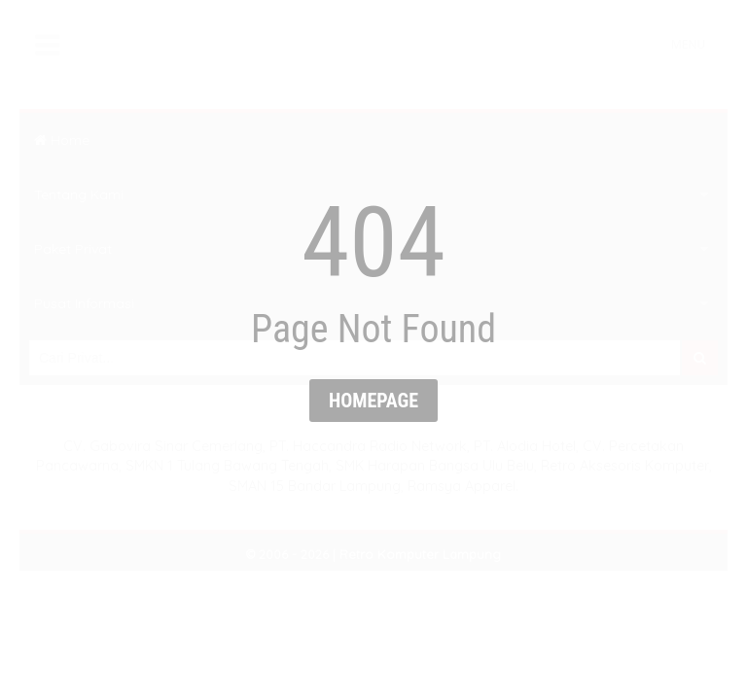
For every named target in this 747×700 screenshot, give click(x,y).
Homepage (373, 401)
